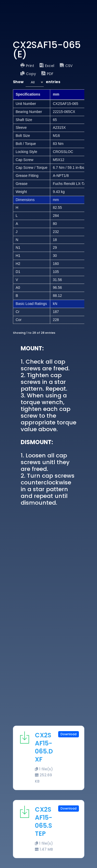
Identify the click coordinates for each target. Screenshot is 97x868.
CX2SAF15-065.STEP (44, 822)
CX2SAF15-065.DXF (44, 747)
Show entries (37, 82)
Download (69, 734)
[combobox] (35, 82)
